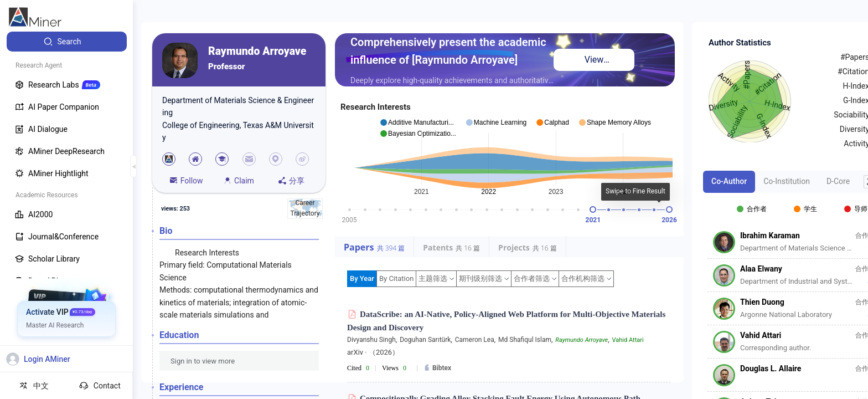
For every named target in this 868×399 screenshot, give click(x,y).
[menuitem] (67, 42)
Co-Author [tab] (729, 181)
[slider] (593, 209)
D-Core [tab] (838, 181)
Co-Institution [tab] (787, 181)
